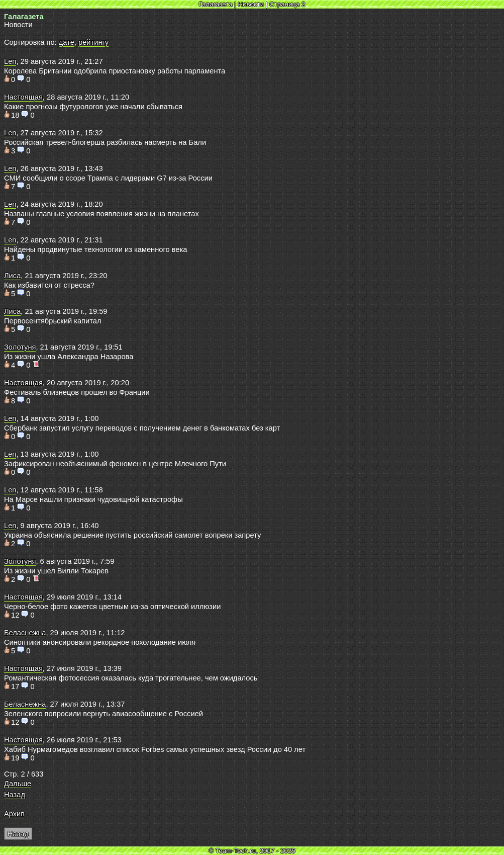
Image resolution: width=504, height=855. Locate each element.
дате (67, 42)
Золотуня (20, 347)
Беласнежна (25, 633)
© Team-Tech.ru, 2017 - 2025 (252, 851)
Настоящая (23, 97)
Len (10, 61)
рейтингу (93, 42)
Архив (14, 814)
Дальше (18, 784)
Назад (15, 795)
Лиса (12, 276)
